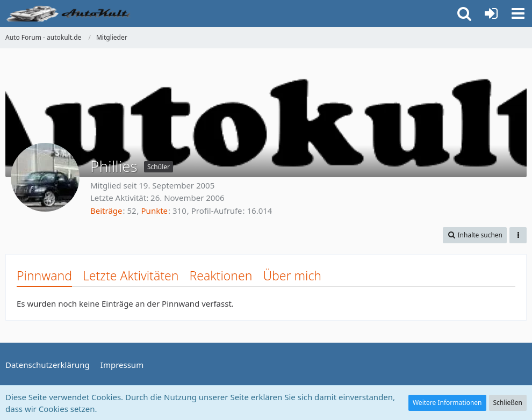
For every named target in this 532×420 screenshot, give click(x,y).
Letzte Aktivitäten (131, 276)
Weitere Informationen (447, 403)
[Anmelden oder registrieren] (491, 13)
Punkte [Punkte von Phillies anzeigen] (155, 211)
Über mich (292, 276)
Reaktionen (221, 276)
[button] (518, 13)
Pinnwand (44, 276)
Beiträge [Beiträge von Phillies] (106, 211)
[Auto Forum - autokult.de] (70, 13)
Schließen (508, 403)
